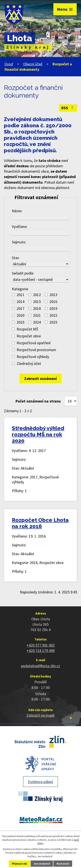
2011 (21, 295)
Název (17, 211)
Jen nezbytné (42, 864)
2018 (37, 308)
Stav (15, 258)
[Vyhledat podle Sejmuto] (40, 248)
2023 (21, 322)
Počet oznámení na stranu (38, 401)
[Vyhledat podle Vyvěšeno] (40, 233)
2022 (53, 315)
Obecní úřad (33, 64)
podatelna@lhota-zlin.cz (40, 666)
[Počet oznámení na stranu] (71, 401)
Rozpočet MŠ (27, 329)
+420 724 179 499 (41, 651)
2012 (37, 295)
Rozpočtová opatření (34, 343)
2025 (53, 322)
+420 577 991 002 (41, 645)
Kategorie (20, 289)
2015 (37, 302)
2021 (37, 315)
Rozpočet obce (29, 336)
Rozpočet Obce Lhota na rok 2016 (40, 523)
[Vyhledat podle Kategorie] (13, 295)
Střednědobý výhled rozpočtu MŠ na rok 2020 (38, 434)
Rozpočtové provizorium (36, 350)
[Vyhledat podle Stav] (40, 264)
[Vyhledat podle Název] (40, 217)
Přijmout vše (19, 864)
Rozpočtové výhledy (33, 357)
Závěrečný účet (29, 363)
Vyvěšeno (19, 227)
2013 (53, 295)
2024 (37, 322)
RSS (68, 108)
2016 (53, 302)
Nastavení (63, 864)
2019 (53, 308)
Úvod (9, 64)
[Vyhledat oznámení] (40, 379)
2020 (21, 315)
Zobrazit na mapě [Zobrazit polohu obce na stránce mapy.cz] (40, 715)
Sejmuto (19, 242)
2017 (21, 308)
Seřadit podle (23, 273)
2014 (21, 302)
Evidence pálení (40, 782)
